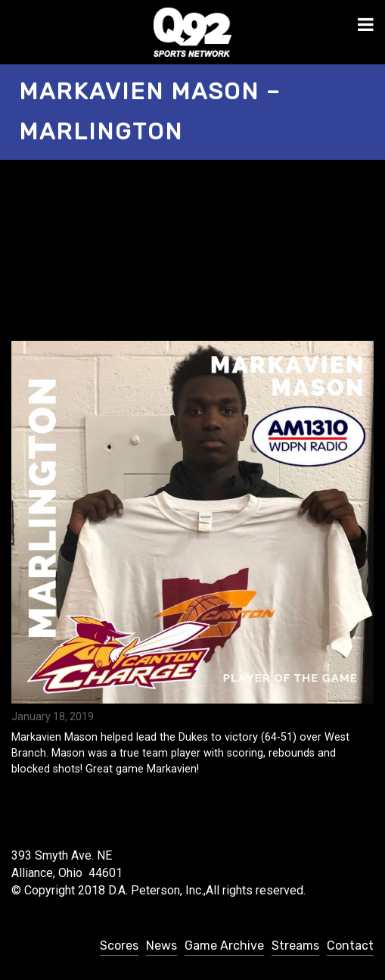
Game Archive (224, 946)
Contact (350, 946)
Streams (295, 946)
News (161, 946)
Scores (119, 946)
